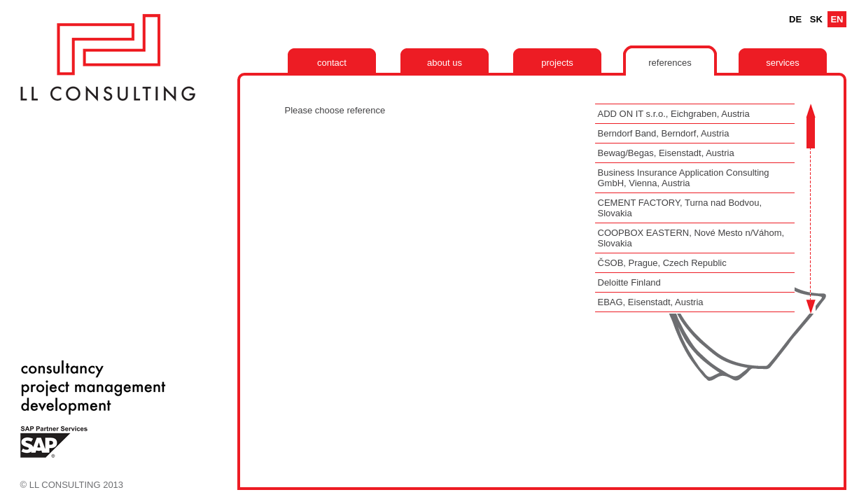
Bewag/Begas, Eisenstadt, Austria (666, 153)
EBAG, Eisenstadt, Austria (651, 302)
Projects (557, 63)
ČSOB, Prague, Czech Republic (662, 263)
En (837, 19)
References (670, 63)
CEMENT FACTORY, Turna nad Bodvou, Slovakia (680, 208)
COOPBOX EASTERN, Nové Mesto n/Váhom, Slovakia (691, 238)
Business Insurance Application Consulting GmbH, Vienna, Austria (684, 178)
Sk (816, 19)
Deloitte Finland (629, 282)
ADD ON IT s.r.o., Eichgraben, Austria (674, 114)
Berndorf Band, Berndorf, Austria (664, 133)
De (795, 19)
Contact (332, 63)
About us (445, 63)
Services (783, 63)
